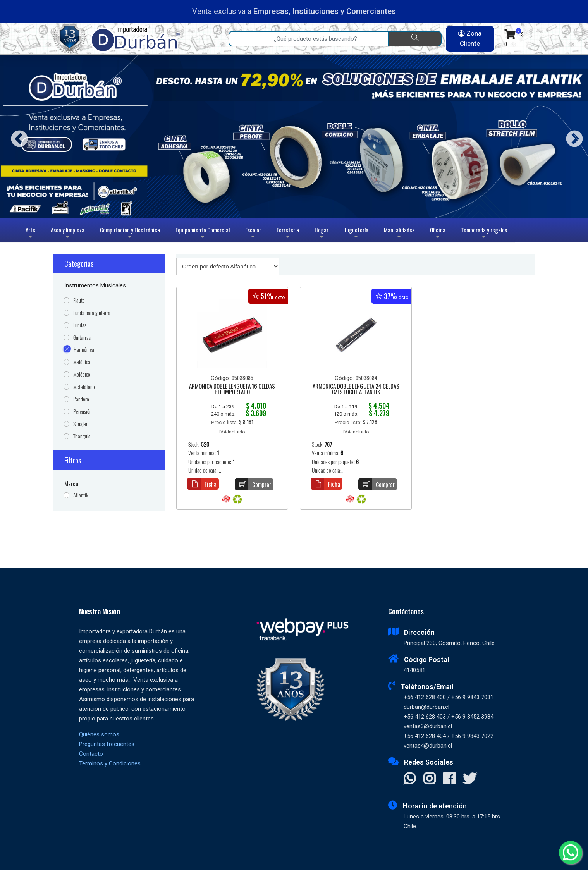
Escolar (253, 234)
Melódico (82, 374)
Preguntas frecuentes (107, 744)
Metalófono (84, 387)
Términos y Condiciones (110, 763)
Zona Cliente (470, 38)
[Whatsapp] (571, 853)
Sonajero (82, 424)
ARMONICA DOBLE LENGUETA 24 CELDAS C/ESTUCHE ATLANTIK (356, 389)
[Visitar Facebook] (449, 779)
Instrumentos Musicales (95, 285)
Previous (16, 136)
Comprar (253, 484)
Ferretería (288, 234)
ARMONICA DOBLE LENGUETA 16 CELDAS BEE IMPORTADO (232, 389)
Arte (31, 234)
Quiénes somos (99, 734)
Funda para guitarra (92, 313)
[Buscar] (415, 39)
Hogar (322, 234)
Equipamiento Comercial (203, 234)
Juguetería (356, 234)
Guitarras (82, 338)
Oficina (438, 234)
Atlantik (81, 495)
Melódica (82, 362)
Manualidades (399, 234)
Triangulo (82, 436)
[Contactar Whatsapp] (410, 779)
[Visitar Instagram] (429, 779)
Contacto (91, 754)
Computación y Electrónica (130, 234)
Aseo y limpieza (68, 234)
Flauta (79, 300)
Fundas (80, 325)
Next (572, 136)
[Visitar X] (470, 779)
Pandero (81, 399)
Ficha (202, 484)
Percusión (83, 412)
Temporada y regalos (484, 234)
